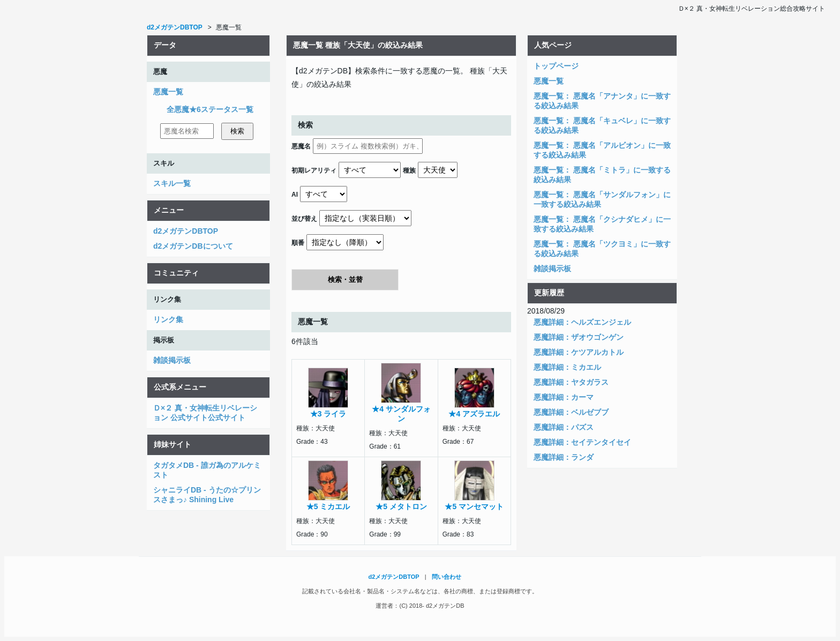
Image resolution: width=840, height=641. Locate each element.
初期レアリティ (314, 170)
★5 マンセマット (474, 506)
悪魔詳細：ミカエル (567, 367)
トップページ (556, 66)
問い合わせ (447, 577)
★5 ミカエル (328, 506)
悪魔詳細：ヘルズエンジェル (582, 322)
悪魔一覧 (168, 92)
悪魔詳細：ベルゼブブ (571, 412)
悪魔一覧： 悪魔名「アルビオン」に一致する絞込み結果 (602, 150)
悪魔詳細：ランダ (564, 457)
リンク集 (168, 319)
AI (295, 195)
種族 (409, 170)
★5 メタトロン (401, 506)
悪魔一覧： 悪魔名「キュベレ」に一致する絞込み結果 (602, 125)
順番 (298, 243)
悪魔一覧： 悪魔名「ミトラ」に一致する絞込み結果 (602, 175)
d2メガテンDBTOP (186, 231)
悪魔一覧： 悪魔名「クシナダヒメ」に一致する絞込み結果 (602, 224)
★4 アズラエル (474, 414)
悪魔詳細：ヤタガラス (571, 382)
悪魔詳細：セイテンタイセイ (582, 442)
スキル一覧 (172, 183)
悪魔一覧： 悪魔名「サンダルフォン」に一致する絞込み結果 (602, 199)
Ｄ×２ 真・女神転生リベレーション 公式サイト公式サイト (205, 413)
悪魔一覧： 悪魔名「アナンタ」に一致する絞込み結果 (602, 101)
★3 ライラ (328, 414)
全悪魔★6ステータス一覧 (210, 109)
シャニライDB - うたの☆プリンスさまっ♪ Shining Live (207, 495)
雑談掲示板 (172, 360)
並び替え (304, 219)
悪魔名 (301, 146)
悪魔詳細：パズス (564, 427)
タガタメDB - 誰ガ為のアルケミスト (207, 470)
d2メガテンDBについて (193, 246)
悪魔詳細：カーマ (564, 397)
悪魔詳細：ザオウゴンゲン (579, 337)
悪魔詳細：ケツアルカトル (579, 352)
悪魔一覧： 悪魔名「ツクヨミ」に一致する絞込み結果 (602, 249)
